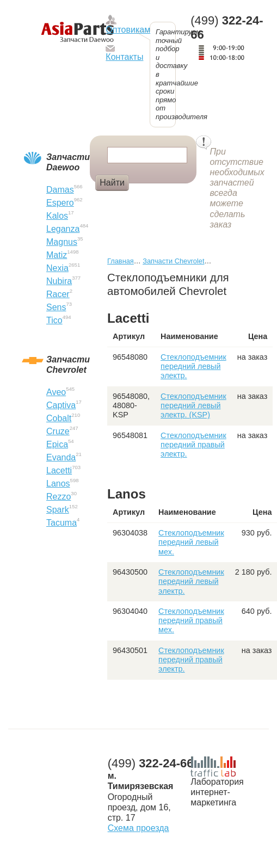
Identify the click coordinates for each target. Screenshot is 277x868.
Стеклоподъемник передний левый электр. (193, 367)
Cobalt (59, 418)
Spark (58, 510)
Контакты (124, 57)
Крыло (152, 201)
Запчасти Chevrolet (173, 261)
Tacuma (61, 523)
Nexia (57, 268)
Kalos (57, 216)
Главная (121, 261)
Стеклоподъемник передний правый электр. (193, 445)
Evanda (61, 457)
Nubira (59, 281)
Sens (56, 307)
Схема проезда (138, 828)
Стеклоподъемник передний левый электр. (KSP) (193, 406)
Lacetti (59, 470)
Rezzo (59, 497)
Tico (54, 320)
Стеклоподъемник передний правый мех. (191, 621)
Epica (57, 444)
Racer (58, 294)
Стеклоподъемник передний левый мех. (191, 542)
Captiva (61, 405)
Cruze (58, 431)
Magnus (62, 242)
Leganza (63, 229)
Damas (60, 190)
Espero (60, 203)
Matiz (57, 255)
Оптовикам (128, 30)
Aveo (56, 392)
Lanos (58, 484)
